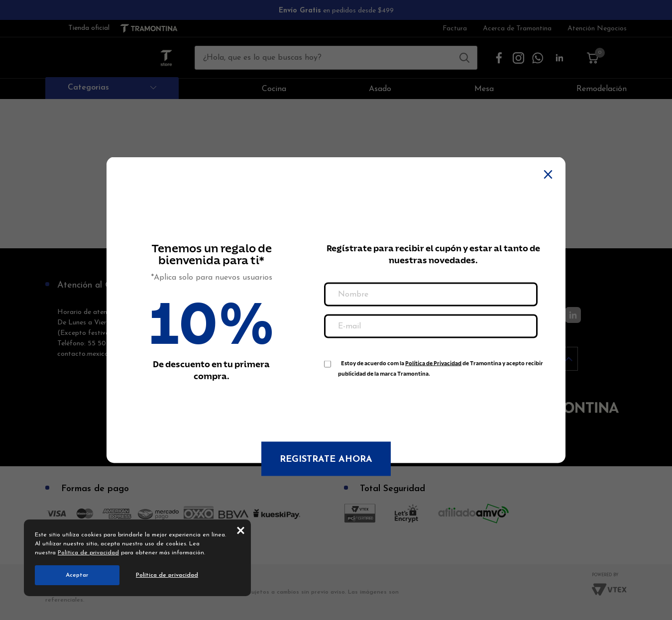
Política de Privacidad (433, 363)
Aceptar (77, 575)
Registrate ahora (326, 460)
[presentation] (400, 405)
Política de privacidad (88, 553)
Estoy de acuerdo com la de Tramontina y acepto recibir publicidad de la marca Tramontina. (441, 365)
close (241, 530)
